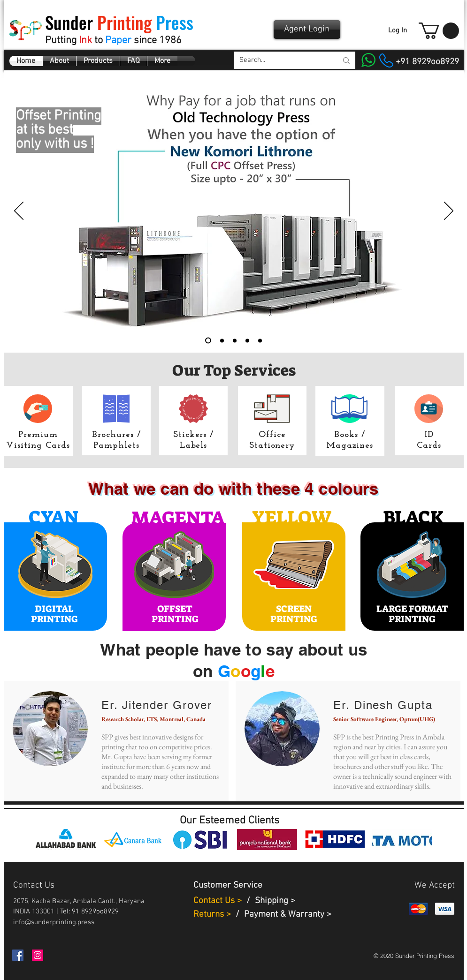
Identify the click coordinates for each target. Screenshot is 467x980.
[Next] (449, 211)
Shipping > (275, 901)
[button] (439, 31)
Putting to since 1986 (113, 41)
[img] (66, 840)
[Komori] (208, 341)
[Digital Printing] (222, 340)
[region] (55, 577)
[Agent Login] (307, 30)
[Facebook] (18, 955)
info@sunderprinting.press (54, 922)
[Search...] (281, 60)
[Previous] (19, 211)
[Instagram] (38, 955)
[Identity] (235, 340)
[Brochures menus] (247, 340)
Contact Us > (218, 901)
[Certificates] (260, 340)
